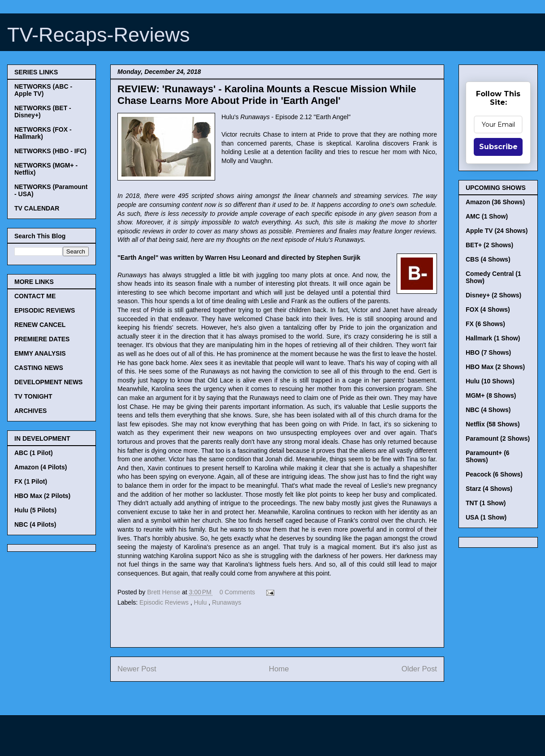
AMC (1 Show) (487, 216)
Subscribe (498, 147)
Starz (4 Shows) (489, 489)
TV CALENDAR (37, 208)
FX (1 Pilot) (31, 481)
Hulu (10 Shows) (490, 381)
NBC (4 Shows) (488, 410)
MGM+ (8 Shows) (491, 395)
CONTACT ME (35, 296)
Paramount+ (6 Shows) (488, 456)
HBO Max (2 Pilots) (42, 496)
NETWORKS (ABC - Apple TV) (43, 90)
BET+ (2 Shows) (489, 245)
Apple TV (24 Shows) (497, 231)
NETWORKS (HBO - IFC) (50, 151)
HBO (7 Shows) (488, 352)
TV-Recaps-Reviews (99, 35)
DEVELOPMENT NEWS (48, 382)
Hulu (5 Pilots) (35, 510)
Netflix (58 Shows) (493, 424)
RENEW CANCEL (40, 325)
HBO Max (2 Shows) (495, 367)
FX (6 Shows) (485, 324)
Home (279, 669)
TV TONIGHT (33, 396)
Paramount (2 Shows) (498, 438)
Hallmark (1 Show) (493, 338)
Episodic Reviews (165, 602)
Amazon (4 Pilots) (41, 467)
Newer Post (137, 669)
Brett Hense (164, 592)
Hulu (201, 602)
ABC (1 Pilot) (34, 453)
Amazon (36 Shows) (495, 202)
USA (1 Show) (486, 517)
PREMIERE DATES (42, 339)
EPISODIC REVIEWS (45, 310)
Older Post (419, 669)
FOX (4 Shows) (488, 309)
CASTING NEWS (39, 368)
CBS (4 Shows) (488, 259)
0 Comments (237, 592)
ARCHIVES (30, 411)
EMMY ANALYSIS (40, 353)
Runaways (227, 602)
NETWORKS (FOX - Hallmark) (43, 133)
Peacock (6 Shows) (494, 474)
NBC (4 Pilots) (35, 524)
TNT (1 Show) (486, 503)
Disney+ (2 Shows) (493, 295)
